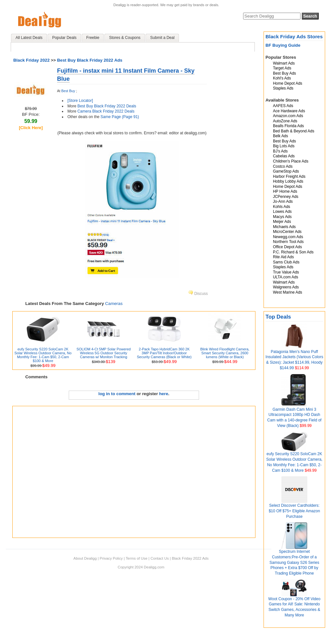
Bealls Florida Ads (289, 126)
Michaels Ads (284, 227)
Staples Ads (283, 88)
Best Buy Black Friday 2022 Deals (107, 106)
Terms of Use (137, 558)
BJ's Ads (280, 151)
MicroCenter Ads (287, 232)
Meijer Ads (282, 222)
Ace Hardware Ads (289, 111)
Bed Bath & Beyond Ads (294, 131)
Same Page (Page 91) (120, 117)
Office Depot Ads (287, 247)
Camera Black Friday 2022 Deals (106, 111)
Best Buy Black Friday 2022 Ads (90, 60)
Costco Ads (283, 166)
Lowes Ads (282, 212)
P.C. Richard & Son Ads (293, 252)
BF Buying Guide (283, 45)
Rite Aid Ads (283, 257)
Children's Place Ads (291, 161)
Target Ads (282, 68)
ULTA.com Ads (286, 277)
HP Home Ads (285, 191)
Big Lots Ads (284, 146)
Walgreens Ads (286, 287)
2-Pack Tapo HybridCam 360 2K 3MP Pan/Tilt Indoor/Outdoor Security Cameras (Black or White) (164, 353)
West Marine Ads (288, 292)
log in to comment (117, 394)
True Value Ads (286, 272)
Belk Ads (280, 136)
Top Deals (278, 317)
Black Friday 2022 (31, 60)
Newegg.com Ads (288, 237)
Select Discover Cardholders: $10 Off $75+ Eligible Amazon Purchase (294, 511)
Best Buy (68, 91)
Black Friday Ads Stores (294, 36)
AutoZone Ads (285, 121)
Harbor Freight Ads (289, 176)
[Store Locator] (80, 101)
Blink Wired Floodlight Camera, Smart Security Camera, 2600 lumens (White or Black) (225, 353)
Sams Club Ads (286, 262)
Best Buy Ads (284, 73)
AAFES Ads (283, 106)
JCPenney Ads (286, 197)
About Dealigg (85, 558)
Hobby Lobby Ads (288, 181)
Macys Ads (282, 217)
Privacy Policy (111, 558)
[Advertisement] (66, 472)
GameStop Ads (286, 171)
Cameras (114, 304)
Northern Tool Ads (288, 242)
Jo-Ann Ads (283, 201)
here (164, 394)
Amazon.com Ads (288, 116)
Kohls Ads (282, 207)
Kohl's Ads (282, 78)
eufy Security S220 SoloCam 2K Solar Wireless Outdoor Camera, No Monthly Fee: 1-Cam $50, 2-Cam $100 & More (43, 355)
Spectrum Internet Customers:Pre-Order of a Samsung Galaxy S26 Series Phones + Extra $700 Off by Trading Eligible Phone (294, 562)
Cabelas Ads (284, 156)
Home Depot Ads (288, 83)
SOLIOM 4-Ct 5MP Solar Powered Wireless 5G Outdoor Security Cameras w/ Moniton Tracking (104, 353)
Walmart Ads (284, 63)
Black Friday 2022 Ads (190, 558)
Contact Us (159, 558)
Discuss (198, 294)
